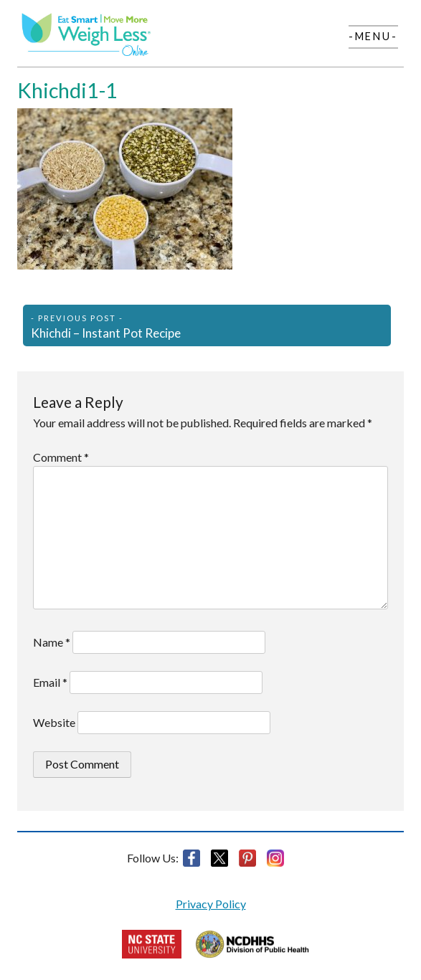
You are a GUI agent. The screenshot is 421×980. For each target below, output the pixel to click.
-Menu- (373, 36)
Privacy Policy (211, 904)
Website (54, 722)
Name (52, 642)
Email (50, 682)
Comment (61, 457)
